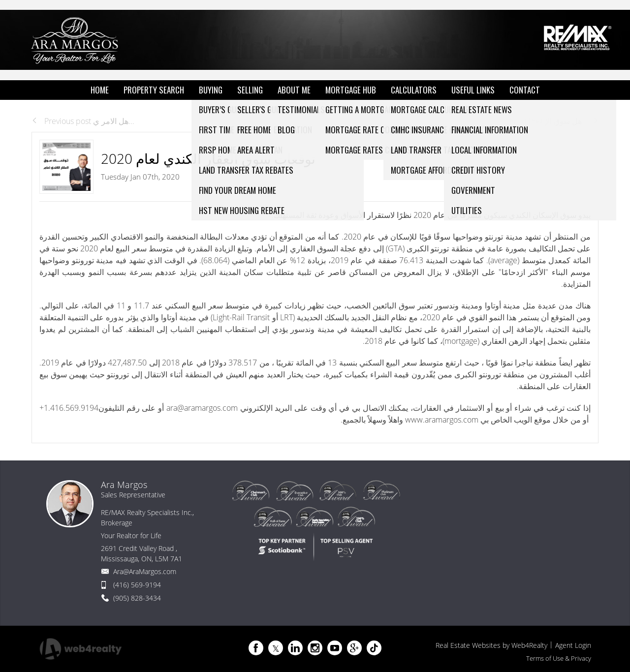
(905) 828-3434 (137, 598)
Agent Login (573, 645)
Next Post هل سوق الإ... (554, 121)
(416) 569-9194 (137, 585)
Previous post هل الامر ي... (83, 121)
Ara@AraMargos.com (145, 571)
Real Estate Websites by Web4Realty (491, 645)
